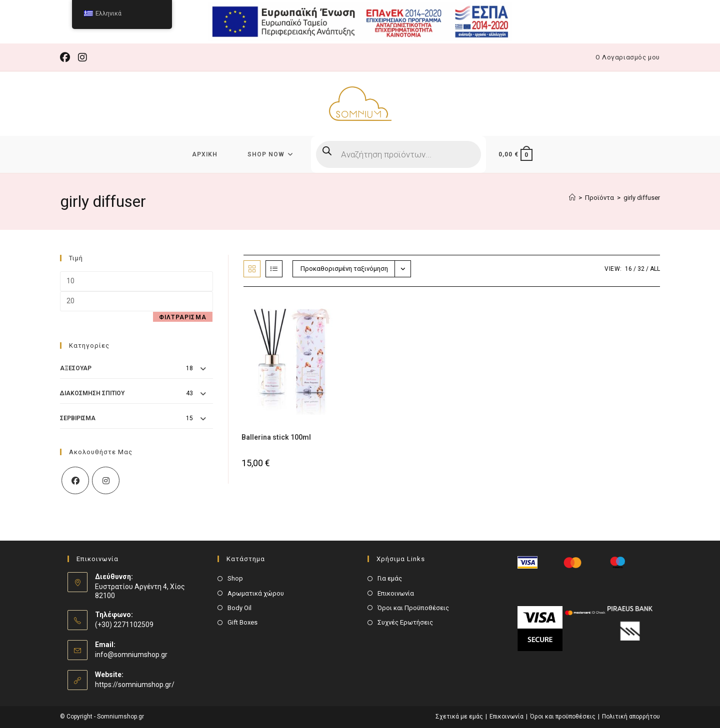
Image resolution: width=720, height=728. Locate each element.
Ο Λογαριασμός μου (628, 57)
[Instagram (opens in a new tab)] (82, 57)
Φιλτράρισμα (183, 317)
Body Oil (239, 608)
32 (641, 269)
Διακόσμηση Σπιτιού (92, 393)
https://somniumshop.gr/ (135, 685)
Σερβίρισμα (78, 418)
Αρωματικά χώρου (256, 593)
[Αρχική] (572, 198)
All (655, 269)
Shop (235, 578)
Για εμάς (390, 578)
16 (628, 269)
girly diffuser (642, 198)
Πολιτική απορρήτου (631, 717)
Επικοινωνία (396, 593)
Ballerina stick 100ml (276, 437)
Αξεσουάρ (76, 368)
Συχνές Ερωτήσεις (405, 622)
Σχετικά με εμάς (459, 717)
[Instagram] (106, 480)
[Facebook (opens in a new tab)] (67, 57)
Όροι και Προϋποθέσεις (413, 608)
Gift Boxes (242, 622)
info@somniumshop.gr (131, 655)
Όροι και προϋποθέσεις (563, 717)
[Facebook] (75, 480)
